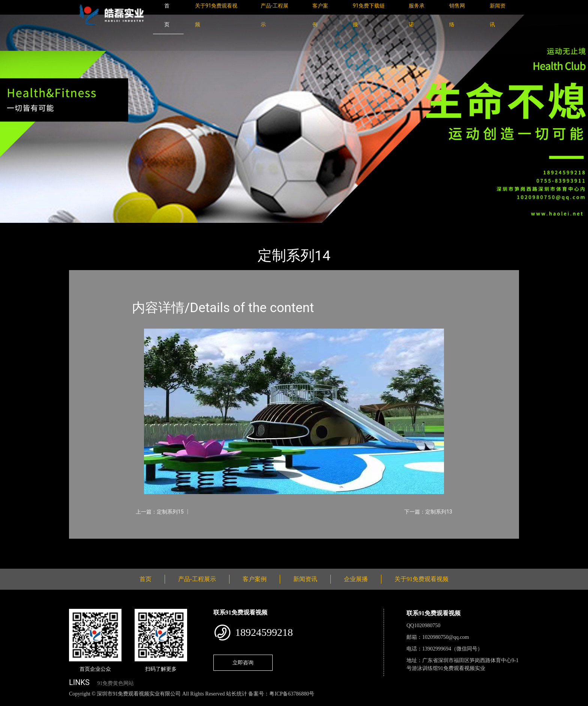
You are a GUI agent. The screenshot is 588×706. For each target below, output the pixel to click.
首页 (82, 228)
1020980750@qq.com (446, 637)
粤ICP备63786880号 (292, 694)
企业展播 (356, 579)
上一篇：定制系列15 (160, 512)
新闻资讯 (305, 579)
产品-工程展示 (114, 228)
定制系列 (151, 228)
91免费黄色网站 (115, 683)
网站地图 (11, 702)
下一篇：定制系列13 (428, 512)
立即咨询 (243, 662)
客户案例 (255, 579)
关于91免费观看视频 (421, 579)
